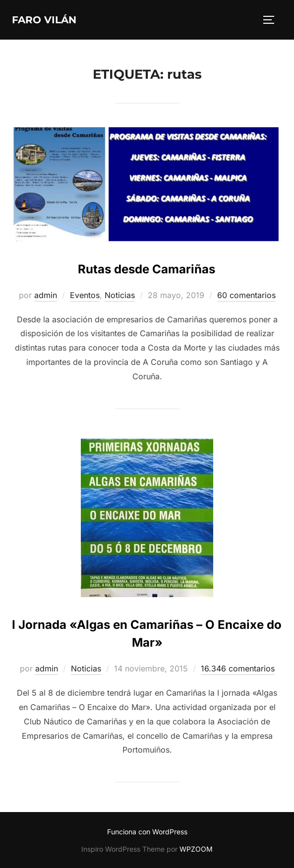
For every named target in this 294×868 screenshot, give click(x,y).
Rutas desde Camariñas (147, 269)
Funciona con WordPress (147, 832)
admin (46, 295)
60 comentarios (246, 295)
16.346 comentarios (238, 668)
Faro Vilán (44, 20)
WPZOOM (196, 849)
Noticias (120, 295)
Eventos (85, 295)
